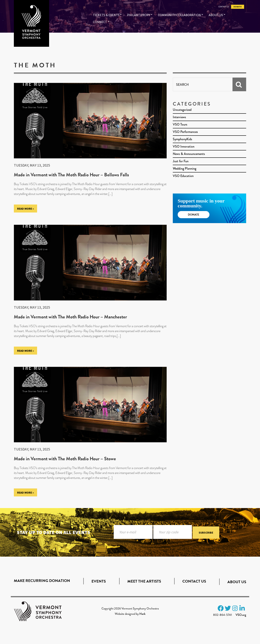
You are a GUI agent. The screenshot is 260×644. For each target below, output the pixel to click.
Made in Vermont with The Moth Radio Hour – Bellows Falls (71, 175)
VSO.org (241, 615)
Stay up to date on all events (53, 532)
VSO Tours (180, 124)
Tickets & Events (106, 15)
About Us (216, 15)
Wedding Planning (185, 169)
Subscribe (206, 533)
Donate (238, 7)
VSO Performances (185, 132)
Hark (142, 614)
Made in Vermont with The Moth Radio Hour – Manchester (70, 317)
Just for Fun (181, 161)
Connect (100, 22)
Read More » (25, 209)
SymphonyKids (182, 139)
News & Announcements (189, 154)
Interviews (179, 117)
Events (99, 581)
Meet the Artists (144, 581)
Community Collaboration (179, 15)
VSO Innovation (184, 146)
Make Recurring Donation (42, 581)
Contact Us (224, 7)
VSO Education (183, 176)
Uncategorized (182, 110)
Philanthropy (139, 15)
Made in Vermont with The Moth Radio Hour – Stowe (65, 459)
